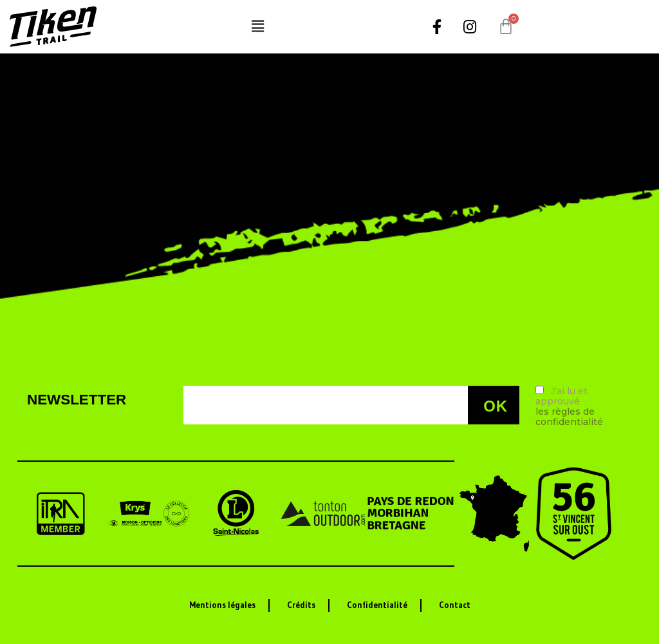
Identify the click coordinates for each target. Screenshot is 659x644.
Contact (455, 605)
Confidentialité (377, 605)
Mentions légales (222, 605)
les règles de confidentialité (569, 417)
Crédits (301, 605)
